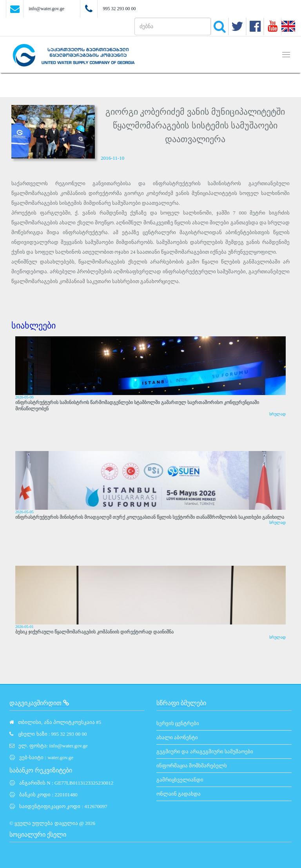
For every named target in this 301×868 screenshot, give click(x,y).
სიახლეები (34, 326)
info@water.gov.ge (46, 9)
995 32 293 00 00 (119, 9)
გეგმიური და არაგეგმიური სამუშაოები (205, 752)
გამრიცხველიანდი (180, 780)
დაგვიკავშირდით (39, 703)
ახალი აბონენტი (177, 737)
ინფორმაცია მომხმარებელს (192, 766)
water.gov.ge (60, 757)
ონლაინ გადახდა (179, 794)
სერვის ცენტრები (178, 723)
